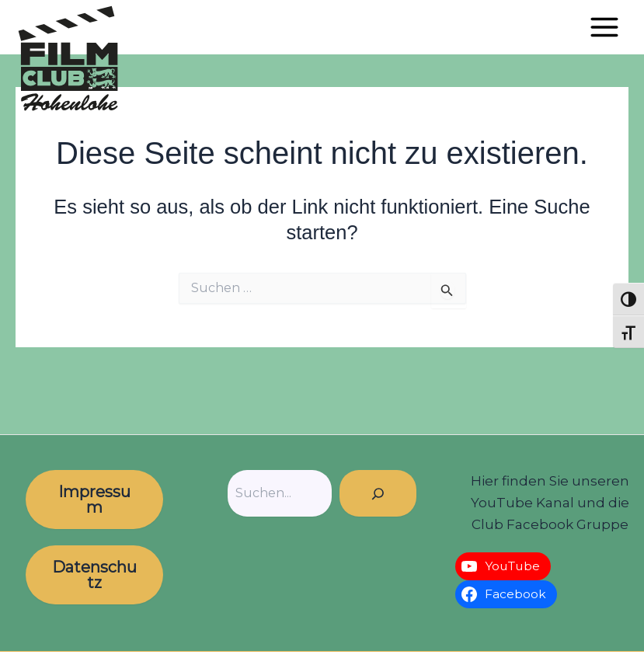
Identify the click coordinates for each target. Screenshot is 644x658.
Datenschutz (94, 575)
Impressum (94, 500)
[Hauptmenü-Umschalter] (604, 27)
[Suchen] (378, 493)
